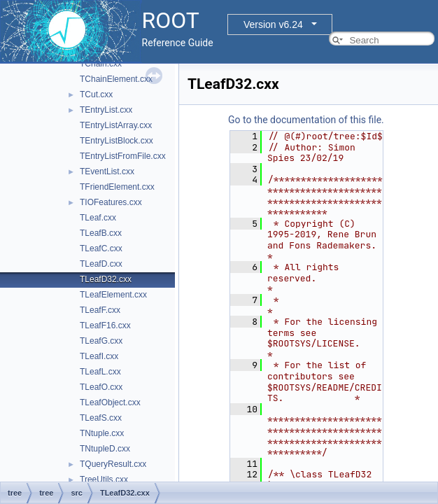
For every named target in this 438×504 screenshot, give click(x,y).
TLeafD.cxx (101, 264)
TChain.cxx (101, 64)
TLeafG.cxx (101, 341)
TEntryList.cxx (106, 110)
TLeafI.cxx (99, 356)
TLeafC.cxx (101, 248)
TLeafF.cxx (100, 310)
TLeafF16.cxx (105, 325)
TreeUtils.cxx (104, 479)
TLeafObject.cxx (110, 402)
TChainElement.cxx (116, 79)
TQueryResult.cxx (113, 464)
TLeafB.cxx (101, 233)
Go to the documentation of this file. (306, 120)
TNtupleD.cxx (105, 449)
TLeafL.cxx (100, 372)
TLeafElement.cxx (113, 295)
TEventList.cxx (107, 171)
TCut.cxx (96, 94)
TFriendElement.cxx (117, 187)
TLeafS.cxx (101, 418)
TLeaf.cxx (98, 218)
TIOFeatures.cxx (111, 202)
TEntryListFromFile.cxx (123, 156)
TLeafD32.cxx (106, 279)
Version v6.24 (273, 24)
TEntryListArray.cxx (116, 125)
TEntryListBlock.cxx (116, 141)
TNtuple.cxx (102, 433)
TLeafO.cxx (101, 387)
